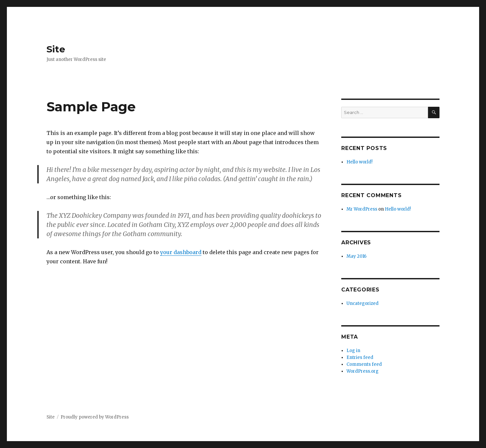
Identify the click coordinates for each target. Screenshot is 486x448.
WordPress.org (363, 371)
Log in (353, 351)
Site (56, 49)
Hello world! (359, 162)
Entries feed (360, 357)
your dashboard (181, 252)
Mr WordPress (362, 209)
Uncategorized (363, 303)
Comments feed (364, 364)
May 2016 (356, 256)
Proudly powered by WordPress (95, 417)
